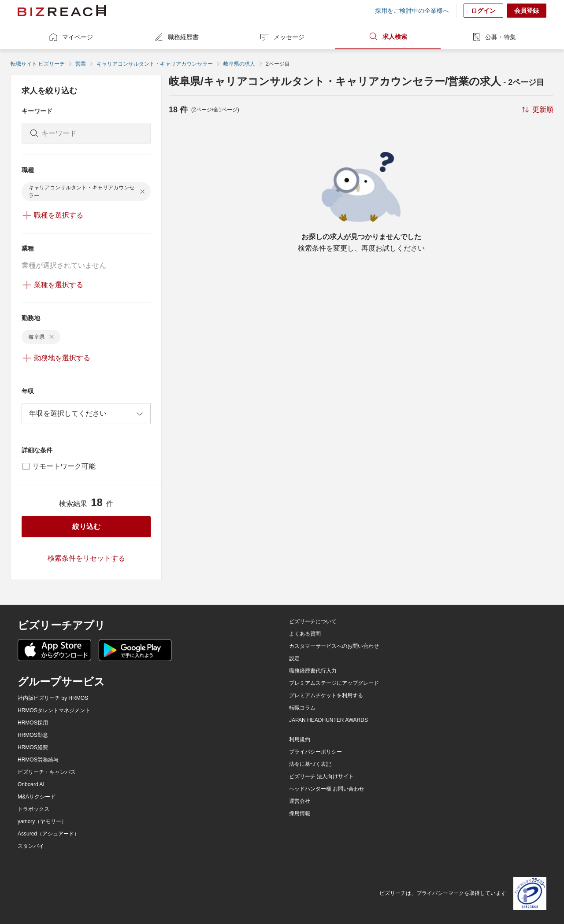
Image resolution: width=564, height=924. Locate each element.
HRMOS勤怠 (33, 735)
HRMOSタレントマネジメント (54, 710)
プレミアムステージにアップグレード (334, 683)
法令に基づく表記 (310, 764)
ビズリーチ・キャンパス (47, 772)
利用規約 (300, 739)
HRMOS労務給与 (38, 760)
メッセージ (282, 37)
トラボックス (33, 809)
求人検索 (388, 37)
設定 (294, 658)
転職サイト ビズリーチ (38, 64)
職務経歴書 (176, 37)
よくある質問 (305, 634)
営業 (81, 64)
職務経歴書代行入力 (313, 671)
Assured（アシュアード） (48, 834)
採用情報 (300, 813)
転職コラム (302, 708)
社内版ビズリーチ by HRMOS (53, 698)
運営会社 (300, 801)
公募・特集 (493, 37)
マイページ (70, 37)
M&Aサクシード (37, 797)
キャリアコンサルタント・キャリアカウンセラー (155, 64)
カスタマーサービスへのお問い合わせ (334, 646)
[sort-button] (537, 110)
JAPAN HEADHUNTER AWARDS (328, 720)
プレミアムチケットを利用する (326, 695)
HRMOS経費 (33, 747)
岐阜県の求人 (239, 64)
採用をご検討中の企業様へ (412, 11)
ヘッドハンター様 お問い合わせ (327, 789)
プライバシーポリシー (315, 752)
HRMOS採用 (33, 723)
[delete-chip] (142, 192)
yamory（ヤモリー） (42, 821)
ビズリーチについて (313, 621)
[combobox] (86, 414)
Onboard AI (31, 784)
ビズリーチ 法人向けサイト (321, 776)
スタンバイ (31, 846)
